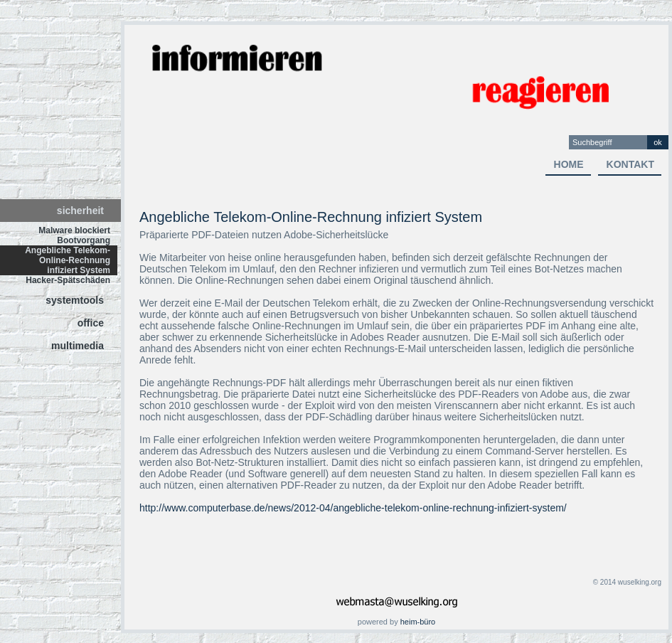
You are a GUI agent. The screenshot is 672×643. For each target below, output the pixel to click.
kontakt (630, 164)
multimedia (78, 346)
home (569, 164)
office (91, 323)
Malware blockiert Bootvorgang (74, 235)
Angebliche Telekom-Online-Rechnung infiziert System (68, 260)
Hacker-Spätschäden (68, 280)
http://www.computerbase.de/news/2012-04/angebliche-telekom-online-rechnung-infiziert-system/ (353, 508)
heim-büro (418, 622)
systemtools (75, 300)
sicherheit (80, 211)
